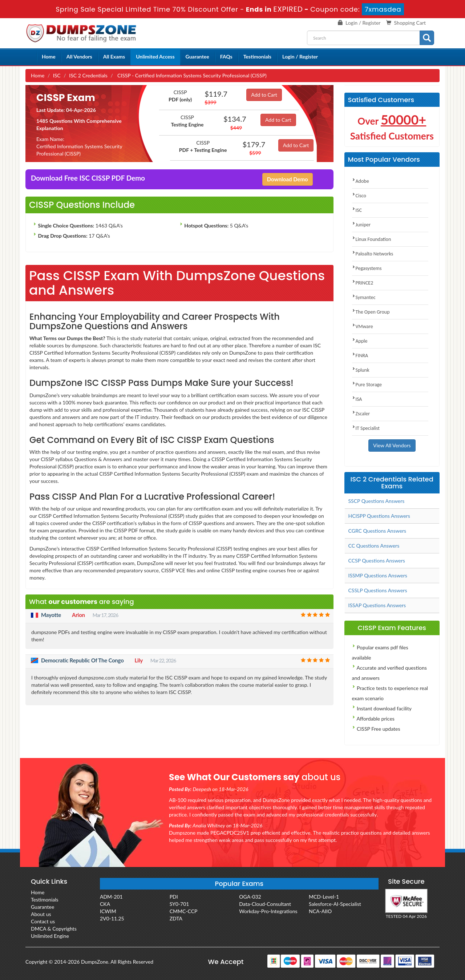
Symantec (364, 297)
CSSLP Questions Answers (378, 590)
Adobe (361, 181)
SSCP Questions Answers (377, 501)
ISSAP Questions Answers (377, 605)
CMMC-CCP (184, 911)
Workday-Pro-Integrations (268, 911)
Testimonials (257, 57)
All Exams (114, 57)
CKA (105, 904)
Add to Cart (264, 95)
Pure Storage (367, 385)
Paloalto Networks (373, 254)
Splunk (361, 370)
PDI (174, 897)
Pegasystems (367, 268)
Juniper (361, 225)
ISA (357, 399)
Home (49, 57)
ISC (57, 75)
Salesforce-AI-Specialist (335, 904)
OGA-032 (250, 897)
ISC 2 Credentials (88, 75)
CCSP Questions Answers (377, 560)
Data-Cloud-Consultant (265, 904)
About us (41, 914)
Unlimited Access (155, 57)
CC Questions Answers (374, 546)
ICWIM (108, 911)
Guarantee (197, 57)
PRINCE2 (363, 283)
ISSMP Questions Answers (378, 575)
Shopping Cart (410, 23)
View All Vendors (392, 445)
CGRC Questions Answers (377, 531)
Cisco (359, 196)
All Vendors (79, 57)
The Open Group (371, 312)
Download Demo (288, 179)
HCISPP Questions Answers (379, 516)
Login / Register (363, 23)
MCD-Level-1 (324, 897)
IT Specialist (366, 428)
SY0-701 (179, 904)
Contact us (43, 921)
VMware (363, 326)
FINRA (360, 356)
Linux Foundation (372, 239)
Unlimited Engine (50, 936)
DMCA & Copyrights (54, 929)
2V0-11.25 (112, 918)
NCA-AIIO (320, 911)
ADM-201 (111, 897)
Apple (360, 341)
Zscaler (361, 414)
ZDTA (176, 918)
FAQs (226, 57)
